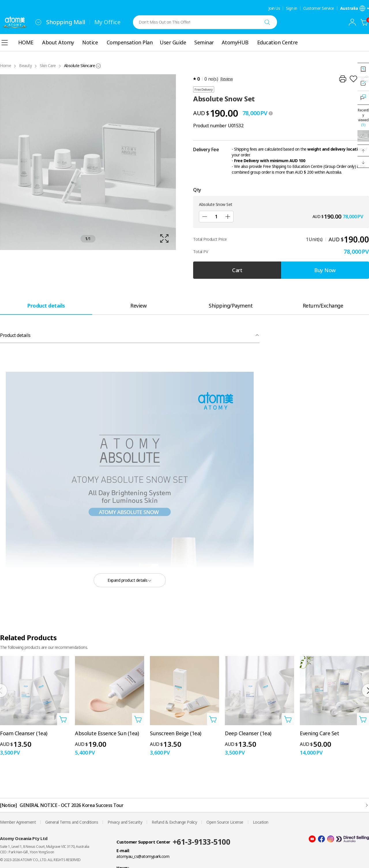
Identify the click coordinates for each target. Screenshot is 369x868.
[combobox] (38, 22)
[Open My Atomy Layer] (352, 22)
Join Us (274, 8)
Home (5, 66)
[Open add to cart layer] (63, 719)
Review (226, 79)
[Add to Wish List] (353, 79)
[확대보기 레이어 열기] (88, 162)
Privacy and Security (125, 822)
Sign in (292, 8)
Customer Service (319, 8)
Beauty (25, 66)
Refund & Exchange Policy (174, 822)
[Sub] (205, 217)
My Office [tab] (107, 22)
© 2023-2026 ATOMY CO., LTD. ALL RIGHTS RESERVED (40, 860)
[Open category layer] (5, 43)
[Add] (228, 217)
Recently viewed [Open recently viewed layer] (363, 117)
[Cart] (364, 22)
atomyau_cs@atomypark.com (143, 856)
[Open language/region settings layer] (355, 8)
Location (261, 822)
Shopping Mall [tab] (66, 22)
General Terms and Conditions (72, 822)
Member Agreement (18, 822)
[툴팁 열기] (271, 113)
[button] (363, 151)
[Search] (267, 22)
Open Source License (225, 822)
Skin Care (48, 66)
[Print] (342, 79)
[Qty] (216, 217)
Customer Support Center (143, 842)
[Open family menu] (38, 22)
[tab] (46, 305)
